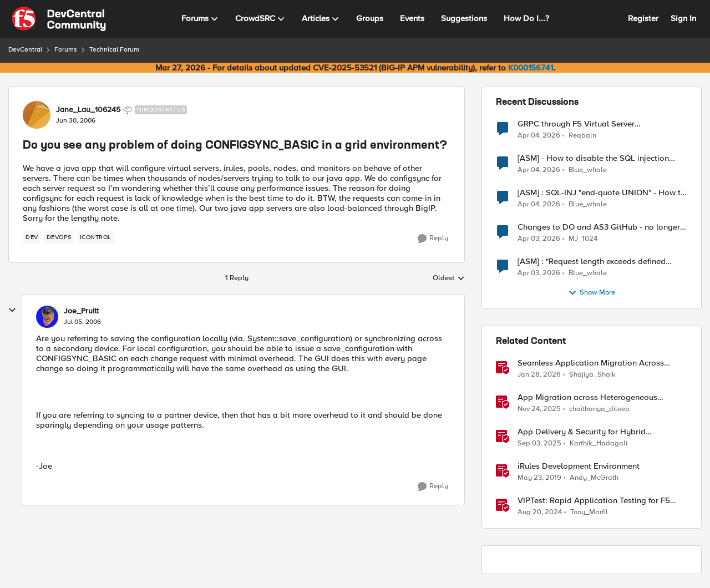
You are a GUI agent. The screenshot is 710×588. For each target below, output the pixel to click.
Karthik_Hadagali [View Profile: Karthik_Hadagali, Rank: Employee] (599, 443)
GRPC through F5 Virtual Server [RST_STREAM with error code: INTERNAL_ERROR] (576, 124)
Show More (592, 293)
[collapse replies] (12, 310)
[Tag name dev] (32, 237)
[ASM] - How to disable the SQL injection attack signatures (593, 158)
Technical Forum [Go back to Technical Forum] (114, 50)
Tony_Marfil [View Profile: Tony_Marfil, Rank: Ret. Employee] (589, 512)
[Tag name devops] (59, 237)
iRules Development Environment (579, 466)
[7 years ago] (539, 478)
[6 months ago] (539, 375)
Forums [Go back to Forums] (66, 50)
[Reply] (433, 239)
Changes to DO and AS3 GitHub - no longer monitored (599, 227)
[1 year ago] (540, 513)
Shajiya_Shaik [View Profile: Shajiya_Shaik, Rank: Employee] (592, 375)
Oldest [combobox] (449, 278)
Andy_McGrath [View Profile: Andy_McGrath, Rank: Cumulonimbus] (594, 478)
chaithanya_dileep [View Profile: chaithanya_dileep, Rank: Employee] (599, 409)
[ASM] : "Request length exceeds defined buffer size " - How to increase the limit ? (592, 262)
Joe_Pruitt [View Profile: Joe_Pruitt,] (81, 311)
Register (643, 18)
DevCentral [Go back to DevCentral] (25, 50)
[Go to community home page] (59, 19)
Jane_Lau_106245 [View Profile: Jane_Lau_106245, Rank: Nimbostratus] (88, 110)
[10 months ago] (539, 444)
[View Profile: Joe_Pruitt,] (47, 317)
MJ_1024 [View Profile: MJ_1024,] (583, 239)
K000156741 (531, 68)
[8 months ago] (539, 409)
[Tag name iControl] (96, 237)
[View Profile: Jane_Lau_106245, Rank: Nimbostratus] (37, 115)
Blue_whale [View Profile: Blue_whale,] (588, 170)
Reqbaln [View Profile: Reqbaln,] (582, 135)
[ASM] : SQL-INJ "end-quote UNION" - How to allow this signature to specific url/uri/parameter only (602, 193)
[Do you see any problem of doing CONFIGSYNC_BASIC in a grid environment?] (82, 322)
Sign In (683, 18)
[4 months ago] (539, 135)
